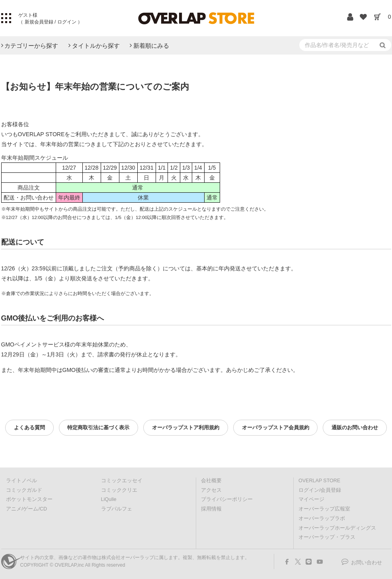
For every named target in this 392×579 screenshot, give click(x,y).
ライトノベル (21, 481)
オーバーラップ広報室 (324, 509)
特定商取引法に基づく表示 (98, 427)
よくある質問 (29, 427)
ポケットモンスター (29, 499)
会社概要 (211, 481)
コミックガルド (24, 490)
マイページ (311, 499)
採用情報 (211, 509)
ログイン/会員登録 (320, 490)
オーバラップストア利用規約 (186, 427)
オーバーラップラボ (322, 518)
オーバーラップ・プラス (327, 537)
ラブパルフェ (117, 509)
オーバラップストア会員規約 (276, 427)
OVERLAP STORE (319, 481)
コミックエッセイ (122, 481)
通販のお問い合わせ (355, 427)
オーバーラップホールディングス (337, 528)
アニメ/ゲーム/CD (26, 509)
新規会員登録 (39, 22)
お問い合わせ (367, 563)
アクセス (211, 490)
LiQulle (109, 499)
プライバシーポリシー (227, 499)
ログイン (67, 22)
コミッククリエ (119, 490)
